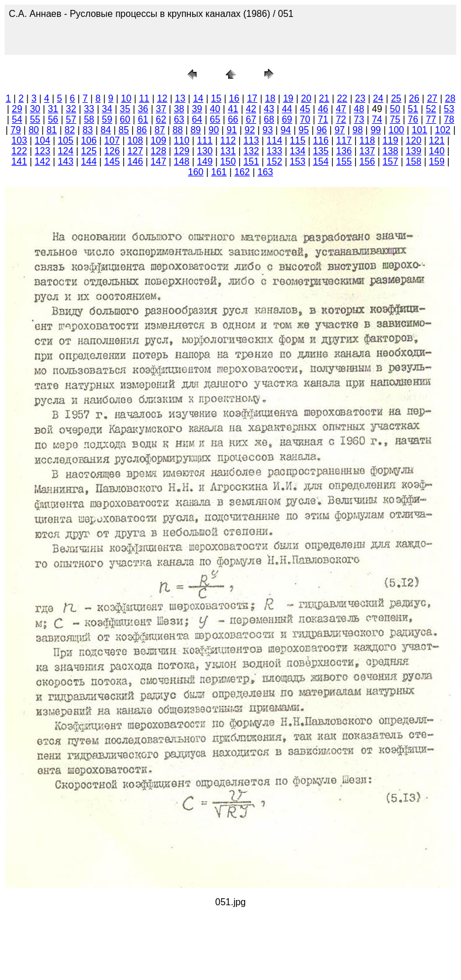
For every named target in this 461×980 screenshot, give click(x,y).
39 (197, 109)
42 (251, 109)
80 (34, 130)
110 (182, 140)
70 (305, 119)
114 (275, 140)
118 (367, 140)
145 (112, 161)
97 (340, 130)
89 (195, 130)
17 (252, 98)
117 (344, 140)
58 (89, 119)
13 (180, 98)
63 (179, 119)
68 (269, 119)
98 (358, 130)
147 (158, 161)
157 (391, 161)
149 (205, 161)
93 (268, 130)
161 (219, 172)
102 (443, 130)
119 (391, 140)
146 (135, 161)
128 (158, 151)
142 (42, 161)
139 (413, 151)
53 (449, 109)
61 (143, 119)
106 (89, 140)
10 (126, 98)
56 (53, 119)
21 (324, 98)
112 (228, 140)
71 (323, 119)
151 (251, 161)
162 (242, 172)
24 (378, 98)
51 (413, 109)
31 (53, 109)
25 (396, 98)
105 (66, 140)
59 (107, 119)
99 (376, 130)
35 (125, 109)
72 (341, 119)
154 (321, 161)
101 (420, 130)
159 (437, 161)
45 (305, 109)
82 (70, 130)
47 (341, 109)
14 (198, 98)
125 (89, 151)
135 (321, 151)
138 (391, 151)
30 (35, 109)
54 (17, 119)
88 (178, 130)
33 (89, 109)
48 (359, 109)
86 (142, 130)
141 (20, 161)
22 (342, 98)
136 (344, 151)
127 (135, 151)
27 (432, 98)
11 (144, 98)
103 (20, 140)
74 (377, 119)
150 (228, 161)
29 (17, 109)
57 (71, 119)
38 (179, 109)
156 (367, 161)
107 (112, 140)
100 (397, 130)
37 (161, 109)
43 (269, 109)
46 (323, 109)
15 (216, 98)
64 (197, 119)
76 (413, 119)
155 (344, 161)
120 (413, 140)
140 (437, 151)
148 (182, 161)
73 (359, 119)
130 (205, 151)
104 (42, 140)
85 (124, 130)
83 (88, 130)
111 (205, 140)
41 (233, 109)
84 (106, 130)
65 (215, 119)
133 (275, 151)
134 (298, 151)
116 (321, 140)
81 (52, 130)
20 (306, 98)
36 (143, 109)
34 (107, 109)
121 (437, 140)
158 (413, 161)
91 (232, 130)
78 (449, 119)
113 (251, 140)
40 (215, 109)
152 (275, 161)
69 (287, 119)
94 (286, 130)
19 (288, 98)
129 (182, 151)
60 (125, 119)
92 (250, 130)
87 (160, 130)
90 (214, 130)
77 (431, 119)
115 (298, 140)
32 (71, 109)
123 (42, 151)
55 (35, 119)
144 (89, 161)
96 (322, 130)
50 (395, 109)
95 (304, 130)
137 (367, 151)
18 (270, 98)
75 (395, 119)
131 (228, 151)
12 (162, 98)
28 (450, 98)
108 (135, 140)
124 (66, 151)
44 (287, 109)
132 (251, 151)
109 (158, 140)
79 (16, 130)
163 (265, 172)
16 (234, 98)
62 (161, 119)
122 (20, 151)
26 (414, 98)
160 (196, 172)
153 (298, 161)
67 (251, 119)
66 (233, 119)
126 (112, 151)
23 (360, 98)
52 (431, 109)
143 (66, 161)
